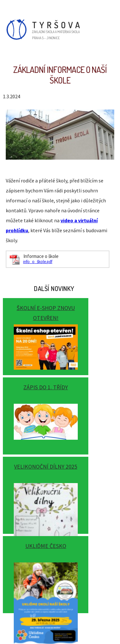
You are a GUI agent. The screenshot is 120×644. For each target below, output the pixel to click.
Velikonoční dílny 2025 (46, 467)
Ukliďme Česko (46, 546)
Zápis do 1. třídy (46, 387)
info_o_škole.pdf (38, 262)
